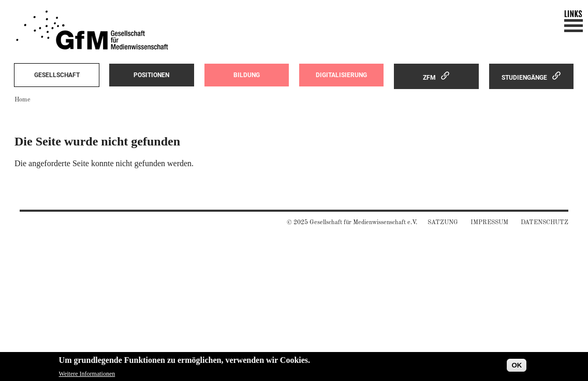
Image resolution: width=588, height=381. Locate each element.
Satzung (443, 223)
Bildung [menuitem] (247, 75)
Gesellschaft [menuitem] (57, 75)
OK (517, 367)
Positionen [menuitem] (151, 75)
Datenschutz (545, 223)
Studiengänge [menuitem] (524, 78)
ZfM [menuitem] (429, 78)
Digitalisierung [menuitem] (341, 75)
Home (23, 100)
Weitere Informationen (87, 375)
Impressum (489, 223)
